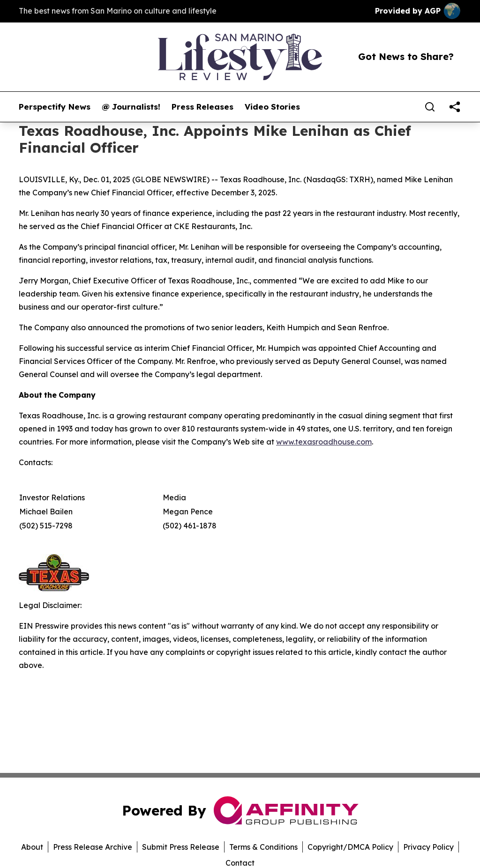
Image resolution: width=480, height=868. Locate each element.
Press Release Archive (93, 847)
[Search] (430, 107)
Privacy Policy (428, 847)
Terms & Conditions (263, 847)
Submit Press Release (181, 847)
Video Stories (272, 107)
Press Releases (202, 107)
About (32, 847)
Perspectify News (55, 107)
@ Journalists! (131, 107)
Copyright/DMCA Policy (350, 847)
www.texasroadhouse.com (324, 442)
